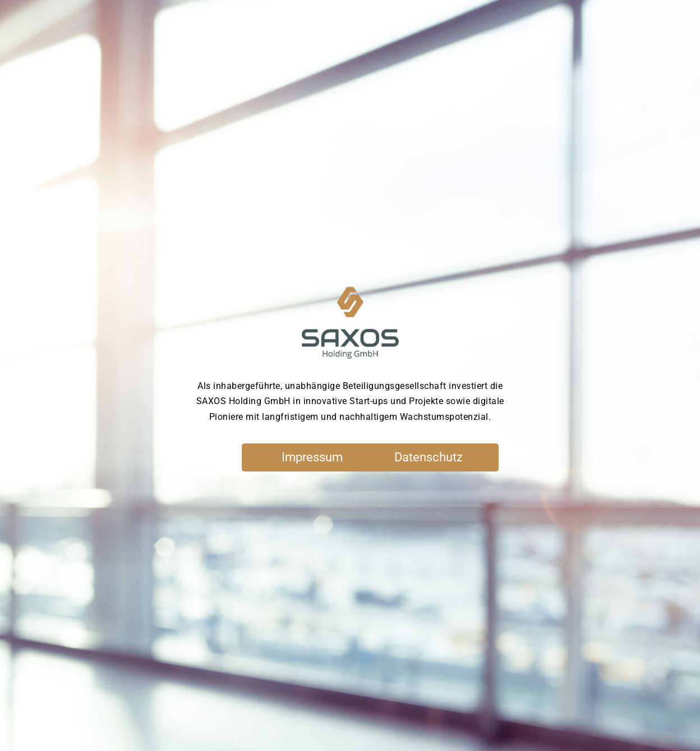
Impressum (312, 457)
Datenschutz (429, 457)
